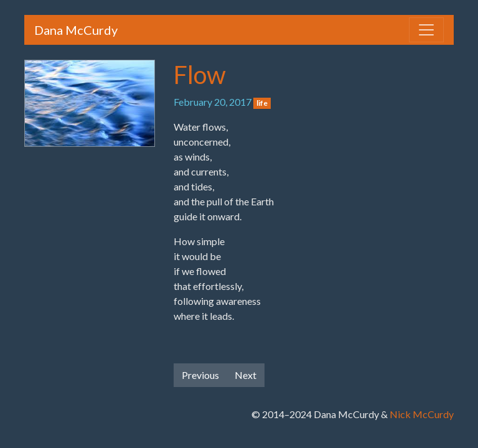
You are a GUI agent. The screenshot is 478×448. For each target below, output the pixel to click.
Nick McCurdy (422, 414)
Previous (200, 375)
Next (246, 375)
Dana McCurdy (76, 30)
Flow (200, 75)
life (262, 103)
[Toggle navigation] (426, 30)
